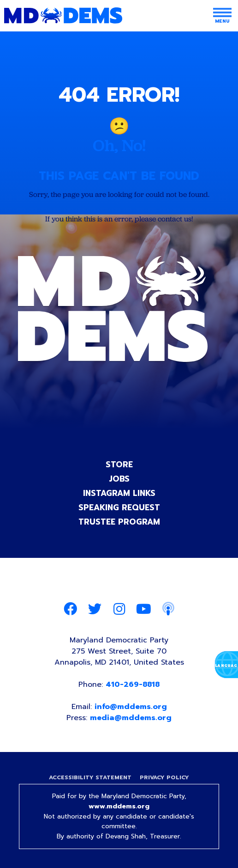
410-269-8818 (133, 685)
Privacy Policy (164, 777)
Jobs (119, 479)
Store (119, 465)
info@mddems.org (131, 707)
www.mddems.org (119, 806)
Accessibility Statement (90, 777)
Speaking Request (119, 507)
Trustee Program (119, 522)
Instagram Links (119, 493)
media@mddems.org (131, 718)
